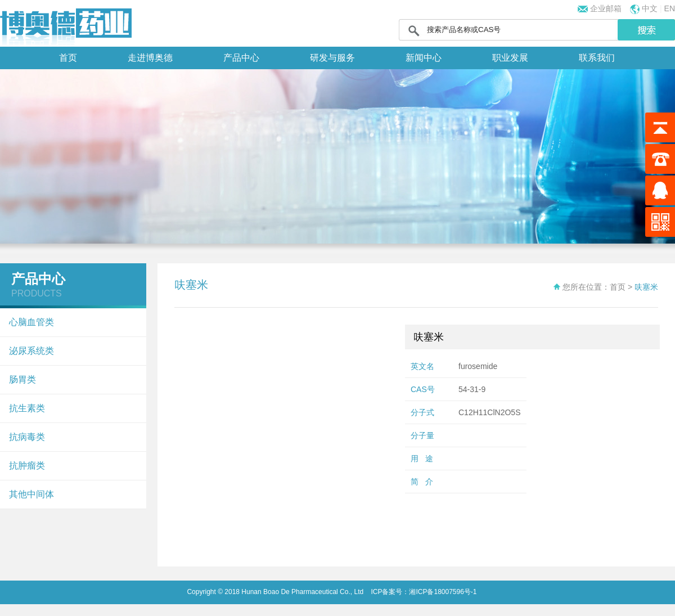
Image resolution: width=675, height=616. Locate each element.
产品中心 (241, 58)
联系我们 (597, 58)
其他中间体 (31, 494)
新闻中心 (424, 58)
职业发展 (510, 58)
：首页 (614, 287)
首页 (68, 58)
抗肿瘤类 (27, 466)
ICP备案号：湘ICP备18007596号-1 (423, 592)
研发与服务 (332, 58)
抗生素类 (27, 408)
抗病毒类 (27, 437)
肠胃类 (22, 379)
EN (670, 8)
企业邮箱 (605, 8)
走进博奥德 (150, 58)
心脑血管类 (31, 322)
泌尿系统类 (31, 351)
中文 (650, 8)
